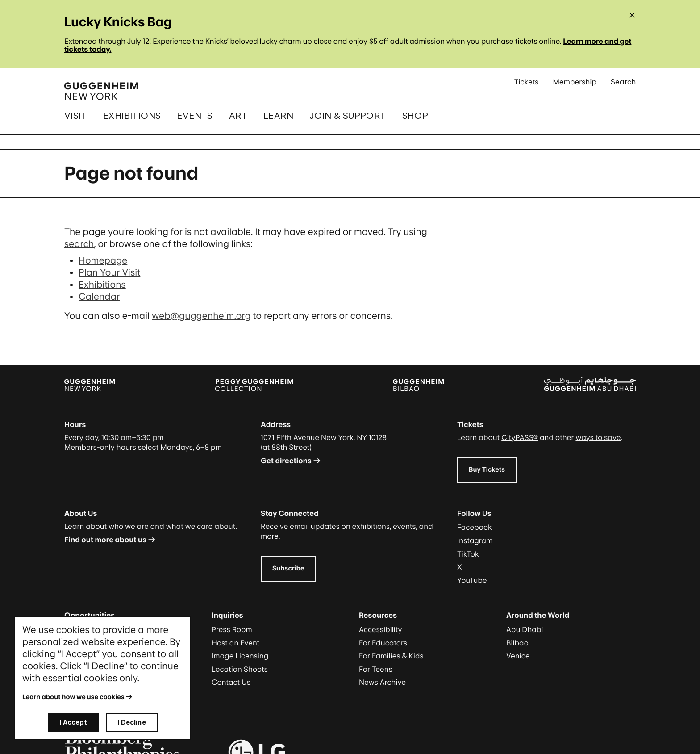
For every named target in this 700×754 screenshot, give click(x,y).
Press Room (232, 629)
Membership (575, 85)
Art (238, 116)
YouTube (472, 580)
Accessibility (381, 629)
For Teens (376, 669)
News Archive (382, 682)
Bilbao (517, 643)
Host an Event (235, 643)
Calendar (99, 297)
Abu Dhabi (525, 629)
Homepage (103, 260)
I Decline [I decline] (131, 722)
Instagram (475, 540)
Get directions (286, 461)
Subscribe (288, 568)
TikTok (468, 554)
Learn (278, 116)
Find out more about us (105, 540)
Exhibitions (132, 116)
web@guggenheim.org (201, 316)
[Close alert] (632, 15)
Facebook (475, 527)
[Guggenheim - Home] (101, 91)
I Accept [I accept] (73, 722)
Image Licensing (240, 656)
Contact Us (231, 682)
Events (195, 116)
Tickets (527, 85)
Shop (415, 116)
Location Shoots (240, 669)
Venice (518, 656)
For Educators (383, 643)
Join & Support (348, 116)
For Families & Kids (391, 656)
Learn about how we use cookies (73, 697)
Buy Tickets (487, 470)
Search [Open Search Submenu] (623, 85)
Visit (76, 116)
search (79, 244)
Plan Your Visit (109, 272)
